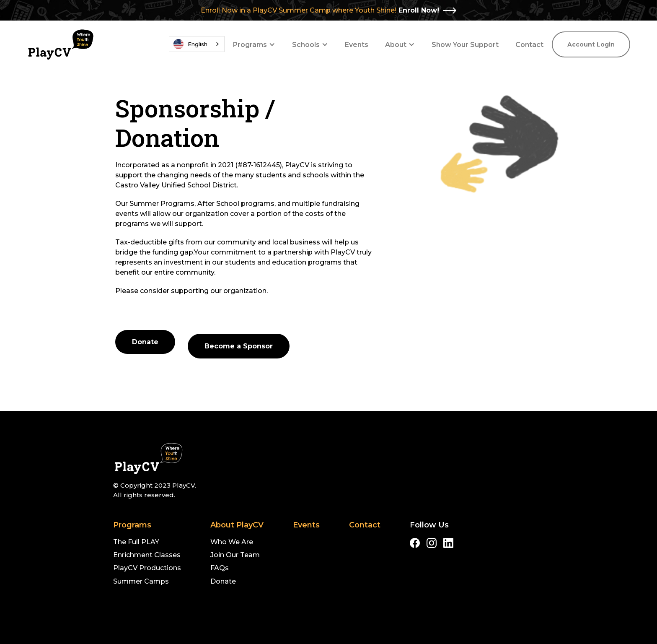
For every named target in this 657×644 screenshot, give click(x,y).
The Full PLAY (136, 542)
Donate (145, 342)
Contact (529, 45)
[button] (254, 45)
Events (357, 45)
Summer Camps (141, 581)
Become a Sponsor (239, 346)
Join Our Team (235, 555)
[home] (60, 44)
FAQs (220, 568)
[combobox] (197, 44)
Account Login (591, 44)
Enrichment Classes (147, 555)
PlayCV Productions (147, 568)
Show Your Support (465, 45)
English (190, 44)
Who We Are (232, 542)
